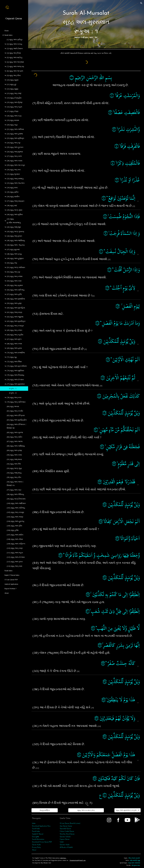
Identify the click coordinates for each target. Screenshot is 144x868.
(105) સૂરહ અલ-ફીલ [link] (14, 526)
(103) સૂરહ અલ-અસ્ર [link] (15, 517)
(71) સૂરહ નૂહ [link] (12, 357)
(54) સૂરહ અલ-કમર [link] (14, 281)
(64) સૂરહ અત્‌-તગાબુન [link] (15, 326)
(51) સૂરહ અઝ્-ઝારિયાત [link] (16, 267)
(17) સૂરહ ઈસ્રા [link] (13, 111)
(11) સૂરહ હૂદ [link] (12, 84)
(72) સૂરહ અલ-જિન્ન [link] (14, 362)
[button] (141, 3)
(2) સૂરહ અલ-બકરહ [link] (14, 44)
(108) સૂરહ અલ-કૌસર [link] (15, 539)
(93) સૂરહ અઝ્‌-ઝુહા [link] (14, 468)
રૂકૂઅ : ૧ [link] (13, 389)
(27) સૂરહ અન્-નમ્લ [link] (14, 156)
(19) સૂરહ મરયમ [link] (13, 120)
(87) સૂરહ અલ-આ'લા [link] (15, 441)
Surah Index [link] (8, 35)
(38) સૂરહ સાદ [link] (12, 206)
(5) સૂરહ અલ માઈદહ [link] (15, 58)
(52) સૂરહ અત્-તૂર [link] (13, 272)
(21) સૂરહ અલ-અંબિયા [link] (15, 129)
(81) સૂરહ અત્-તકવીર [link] (15, 411)
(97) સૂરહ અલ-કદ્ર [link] (14, 490)
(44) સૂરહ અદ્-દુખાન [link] (14, 236)
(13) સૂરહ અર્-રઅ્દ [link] (14, 93)
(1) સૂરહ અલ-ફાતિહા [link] (15, 40)
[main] (86, 24)
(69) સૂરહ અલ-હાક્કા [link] (14, 348)
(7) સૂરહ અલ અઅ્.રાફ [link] (15, 66)
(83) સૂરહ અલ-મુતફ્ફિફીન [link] (17, 420)
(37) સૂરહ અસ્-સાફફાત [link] (16, 201)
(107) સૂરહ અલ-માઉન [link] (15, 535)
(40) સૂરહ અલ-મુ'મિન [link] (15, 215)
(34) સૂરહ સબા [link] (12, 188)
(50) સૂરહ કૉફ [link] (12, 263)
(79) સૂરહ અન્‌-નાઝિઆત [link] (16, 402)
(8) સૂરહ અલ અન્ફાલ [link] (15, 71)
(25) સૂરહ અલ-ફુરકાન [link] (15, 147)
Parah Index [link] (8, 571)
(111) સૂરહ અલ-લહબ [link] (15, 553)
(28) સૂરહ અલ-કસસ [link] (15, 161)
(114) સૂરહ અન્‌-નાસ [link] (14, 566)
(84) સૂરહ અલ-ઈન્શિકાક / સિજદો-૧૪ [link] (16, 426)
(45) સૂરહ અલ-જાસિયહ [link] (16, 241)
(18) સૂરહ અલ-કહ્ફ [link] (14, 116)
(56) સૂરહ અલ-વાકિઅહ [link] (16, 290)
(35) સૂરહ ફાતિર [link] (13, 192)
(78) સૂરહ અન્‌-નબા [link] (14, 398)
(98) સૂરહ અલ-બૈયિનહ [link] (15, 494)
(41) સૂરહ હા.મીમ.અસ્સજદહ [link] (14, 221)
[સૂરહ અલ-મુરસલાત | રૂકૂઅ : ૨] (128, 810)
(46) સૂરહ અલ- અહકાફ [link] (16, 245)
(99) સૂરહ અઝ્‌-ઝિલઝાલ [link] (16, 499)
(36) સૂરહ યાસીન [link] (13, 197)
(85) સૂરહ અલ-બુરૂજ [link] (15, 432)
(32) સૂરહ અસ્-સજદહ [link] (15, 179)
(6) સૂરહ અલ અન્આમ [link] (15, 62)
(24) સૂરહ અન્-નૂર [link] (14, 143)
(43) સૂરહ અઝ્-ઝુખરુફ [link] (15, 232)
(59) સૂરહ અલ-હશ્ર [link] (14, 303)
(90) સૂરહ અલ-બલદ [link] (14, 455)
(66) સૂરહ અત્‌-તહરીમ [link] (15, 335)
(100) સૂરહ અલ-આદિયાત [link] (16, 503)
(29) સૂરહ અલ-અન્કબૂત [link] (16, 165)
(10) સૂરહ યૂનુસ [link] (13, 80)
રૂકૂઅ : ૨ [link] (13, 393)
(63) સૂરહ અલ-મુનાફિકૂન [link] (16, 321)
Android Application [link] (11, 584)
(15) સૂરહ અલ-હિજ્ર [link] (15, 102)
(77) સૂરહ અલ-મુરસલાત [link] (16, 384)
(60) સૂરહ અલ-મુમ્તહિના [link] (16, 308)
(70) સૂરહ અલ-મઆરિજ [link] (16, 353)
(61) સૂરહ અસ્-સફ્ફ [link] (14, 312)
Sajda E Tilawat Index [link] (12, 575)
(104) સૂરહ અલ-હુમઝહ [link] (16, 521)
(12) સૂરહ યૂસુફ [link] (13, 89)
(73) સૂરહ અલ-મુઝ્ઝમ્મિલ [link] (17, 366)
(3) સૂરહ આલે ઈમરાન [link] (15, 49)
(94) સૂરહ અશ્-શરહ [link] (14, 473)
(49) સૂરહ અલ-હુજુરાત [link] (15, 258)
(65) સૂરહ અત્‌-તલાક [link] (15, 330)
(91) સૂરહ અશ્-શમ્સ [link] (14, 459)
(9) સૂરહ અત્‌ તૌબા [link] (14, 75)
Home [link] (7, 31)
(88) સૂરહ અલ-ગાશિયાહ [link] (16, 446)
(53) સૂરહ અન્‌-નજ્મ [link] (15, 276)
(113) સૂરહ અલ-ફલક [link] (15, 562)
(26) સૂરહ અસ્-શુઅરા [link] (15, 152)
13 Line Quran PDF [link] (11, 580)
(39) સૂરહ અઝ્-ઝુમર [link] (15, 210)
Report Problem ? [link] (10, 589)
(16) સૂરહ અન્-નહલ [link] (14, 107)
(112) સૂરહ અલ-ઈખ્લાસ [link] (16, 557)
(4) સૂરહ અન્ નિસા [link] (14, 53)
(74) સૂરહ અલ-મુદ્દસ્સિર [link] (15, 371)
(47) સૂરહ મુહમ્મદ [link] (13, 249)
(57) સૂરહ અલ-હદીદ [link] (14, 294)
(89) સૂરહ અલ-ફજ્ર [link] (14, 450)
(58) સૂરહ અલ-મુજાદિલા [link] (16, 299)
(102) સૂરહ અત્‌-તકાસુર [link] (15, 512)
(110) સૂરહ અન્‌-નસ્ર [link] (15, 548)
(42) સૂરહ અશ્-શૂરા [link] (14, 227)
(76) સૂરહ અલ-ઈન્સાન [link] (15, 380)
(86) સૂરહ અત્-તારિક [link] (15, 437)
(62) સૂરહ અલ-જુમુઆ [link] (15, 317)
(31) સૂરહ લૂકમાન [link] (13, 174)
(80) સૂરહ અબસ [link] (13, 406)
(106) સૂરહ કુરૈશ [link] (13, 530)
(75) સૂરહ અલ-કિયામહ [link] (15, 375)
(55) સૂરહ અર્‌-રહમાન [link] (15, 285)
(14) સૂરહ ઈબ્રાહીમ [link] (14, 98)
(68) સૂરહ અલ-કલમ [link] (14, 344)
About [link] (7, 593)
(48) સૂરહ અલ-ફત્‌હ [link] (14, 254)
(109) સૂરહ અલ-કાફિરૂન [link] (16, 544)
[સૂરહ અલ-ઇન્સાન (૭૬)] (86, 810)
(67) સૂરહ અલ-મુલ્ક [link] (14, 339)
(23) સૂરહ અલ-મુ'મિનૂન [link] (15, 138)
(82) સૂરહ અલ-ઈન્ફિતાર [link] (16, 415)
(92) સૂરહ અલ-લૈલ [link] (14, 464)
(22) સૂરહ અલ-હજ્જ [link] (15, 134)
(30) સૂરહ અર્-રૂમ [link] (14, 170)
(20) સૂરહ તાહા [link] (12, 125)
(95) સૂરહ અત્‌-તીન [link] (14, 477)
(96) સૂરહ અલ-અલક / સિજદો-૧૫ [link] (15, 484)
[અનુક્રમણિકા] (45, 810)
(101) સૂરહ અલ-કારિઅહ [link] (16, 508)
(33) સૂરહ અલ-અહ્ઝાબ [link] (16, 183)
